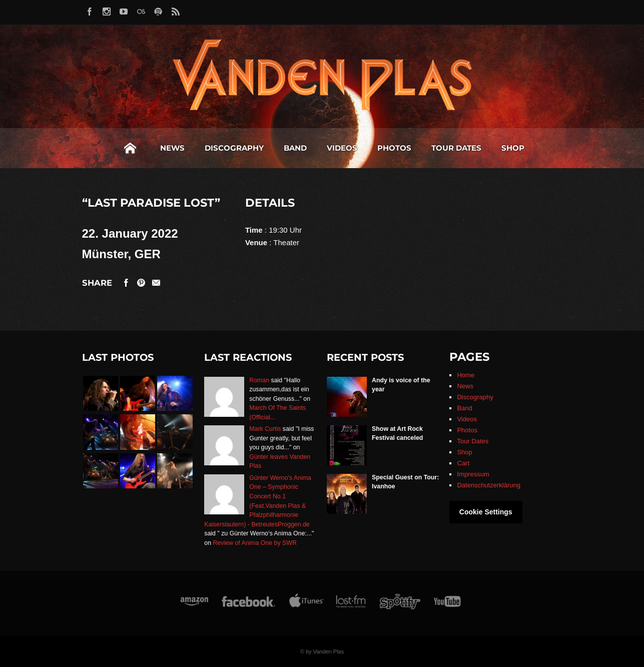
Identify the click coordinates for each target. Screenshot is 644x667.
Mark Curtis (265, 429)
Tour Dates (456, 148)
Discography (234, 148)
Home (130, 148)
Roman (259, 380)
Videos (342, 148)
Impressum (473, 474)
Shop (513, 148)
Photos (394, 148)
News (172, 148)
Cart (463, 463)
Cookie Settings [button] (486, 512)
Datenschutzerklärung (488, 485)
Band (295, 148)
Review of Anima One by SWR (254, 543)
